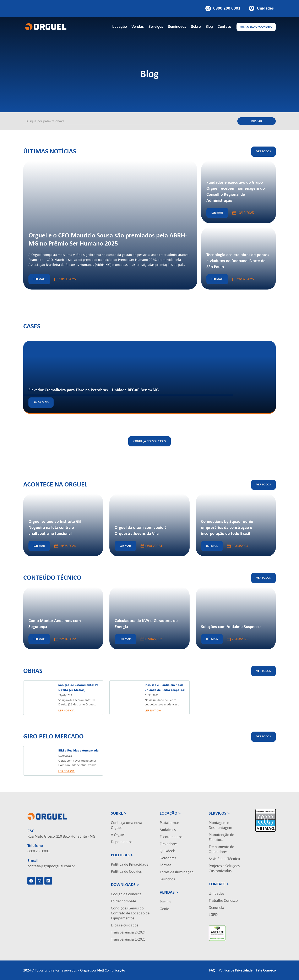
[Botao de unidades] (261, 8)
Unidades (216, 893)
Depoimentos (122, 842)
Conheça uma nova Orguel (127, 825)
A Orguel (118, 835)
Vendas (138, 27)
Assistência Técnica (224, 859)
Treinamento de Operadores (221, 849)
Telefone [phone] (35, 846)
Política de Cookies (126, 871)
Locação (119, 27)
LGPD (213, 915)
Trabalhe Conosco (223, 901)
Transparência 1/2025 (128, 939)
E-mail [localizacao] (33, 861)
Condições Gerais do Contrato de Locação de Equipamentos (130, 913)
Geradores (168, 858)
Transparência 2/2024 (128, 932)
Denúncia (216, 908)
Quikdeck (167, 851)
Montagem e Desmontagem (220, 825)
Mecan (165, 902)
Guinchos (167, 879)
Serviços (156, 27)
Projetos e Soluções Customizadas (224, 868)
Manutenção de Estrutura (221, 837)
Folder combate (123, 901)
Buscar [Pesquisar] (257, 121)
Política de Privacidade (130, 864)
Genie (164, 909)
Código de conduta (126, 894)
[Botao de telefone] (223, 8)
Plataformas (170, 823)
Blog (209, 27)
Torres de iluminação (177, 872)
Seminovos (177, 27)
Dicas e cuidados (124, 925)
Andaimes (168, 830)
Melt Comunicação (111, 970)
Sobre (196, 27)
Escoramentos (171, 837)
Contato (224, 27)
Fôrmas (165, 865)
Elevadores (168, 844)
